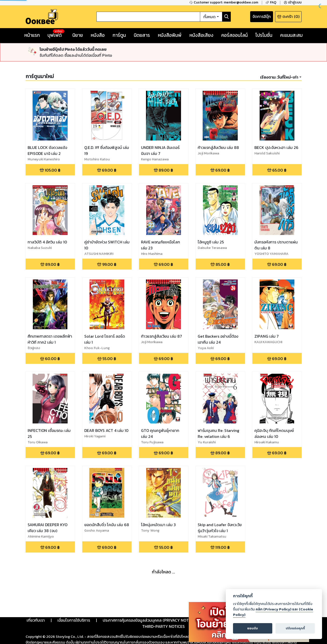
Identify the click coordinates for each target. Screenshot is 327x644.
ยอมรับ (253, 628)
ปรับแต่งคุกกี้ (295, 628)
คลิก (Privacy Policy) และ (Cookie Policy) (273, 612)
